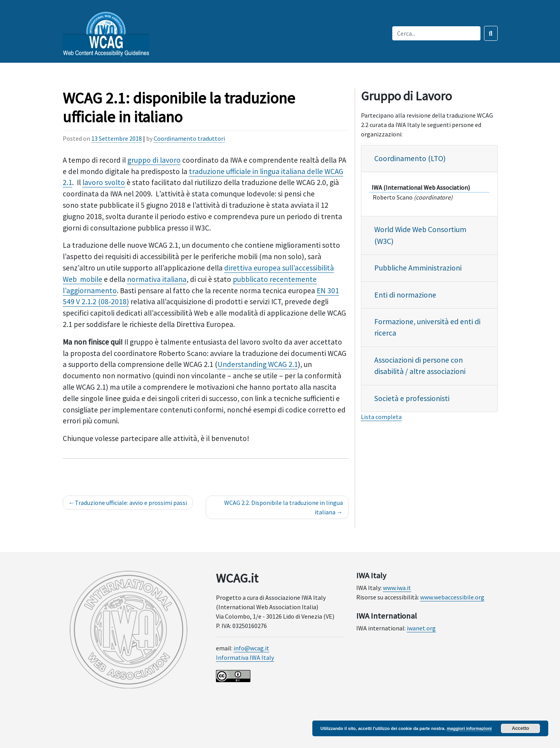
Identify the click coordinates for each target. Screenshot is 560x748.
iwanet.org (421, 628)
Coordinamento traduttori (189, 138)
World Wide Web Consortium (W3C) (420, 235)
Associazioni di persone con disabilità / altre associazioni (420, 366)
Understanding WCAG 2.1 (258, 364)
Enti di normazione (405, 295)
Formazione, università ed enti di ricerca (427, 327)
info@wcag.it (251, 648)
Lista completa (381, 417)
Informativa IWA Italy (245, 657)
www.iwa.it (397, 588)
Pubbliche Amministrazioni (418, 268)
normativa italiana (157, 279)
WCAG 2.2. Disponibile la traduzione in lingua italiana (284, 507)
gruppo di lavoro (154, 160)
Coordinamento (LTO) (410, 158)
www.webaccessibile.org (452, 597)
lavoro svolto (104, 182)
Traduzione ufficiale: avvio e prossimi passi (131, 503)
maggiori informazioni (469, 728)
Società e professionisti (412, 398)
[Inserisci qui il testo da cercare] (436, 33)
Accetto (520, 728)
